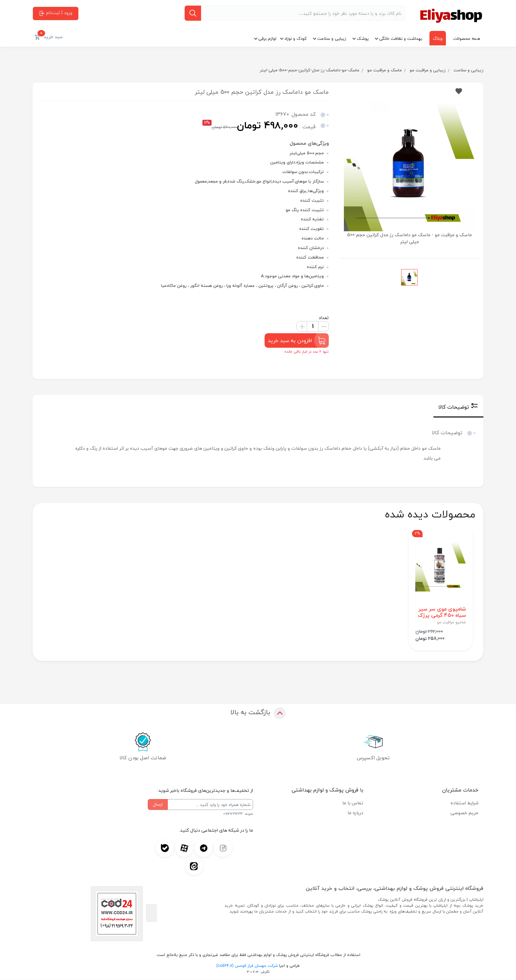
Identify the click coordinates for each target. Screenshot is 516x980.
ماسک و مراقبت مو (384, 70)
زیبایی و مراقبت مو (427, 70)
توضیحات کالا (458, 407)
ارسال (158, 805)
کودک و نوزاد (296, 38)
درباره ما (355, 813)
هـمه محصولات (467, 38)
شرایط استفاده (464, 803)
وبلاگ (438, 38)
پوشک (363, 38)
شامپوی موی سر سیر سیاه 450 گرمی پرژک (442, 613)
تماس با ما (353, 803)
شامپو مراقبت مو (451, 623)
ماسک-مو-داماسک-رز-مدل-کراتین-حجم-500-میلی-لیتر (309, 70)
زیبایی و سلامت (332, 38)
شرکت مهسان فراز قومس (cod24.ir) (247, 966)
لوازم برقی (267, 38)
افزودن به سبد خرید (297, 340)
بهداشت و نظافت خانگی (401, 38)
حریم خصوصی (464, 813)
